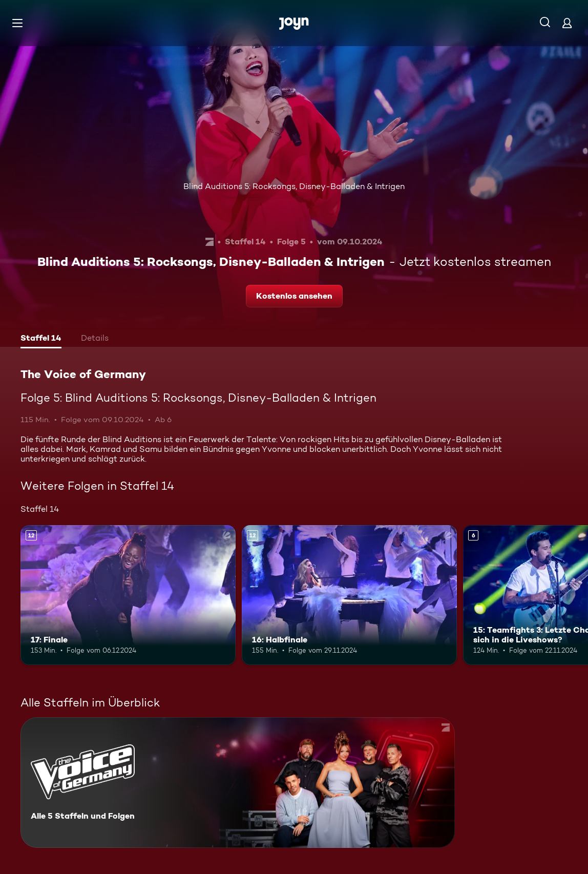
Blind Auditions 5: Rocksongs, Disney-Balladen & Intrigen (294, 186)
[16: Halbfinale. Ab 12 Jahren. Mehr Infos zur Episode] (349, 595)
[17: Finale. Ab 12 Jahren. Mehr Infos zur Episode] (128, 595)
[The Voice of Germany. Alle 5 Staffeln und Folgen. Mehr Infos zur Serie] (238, 783)
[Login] (567, 23)
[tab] (41, 339)
